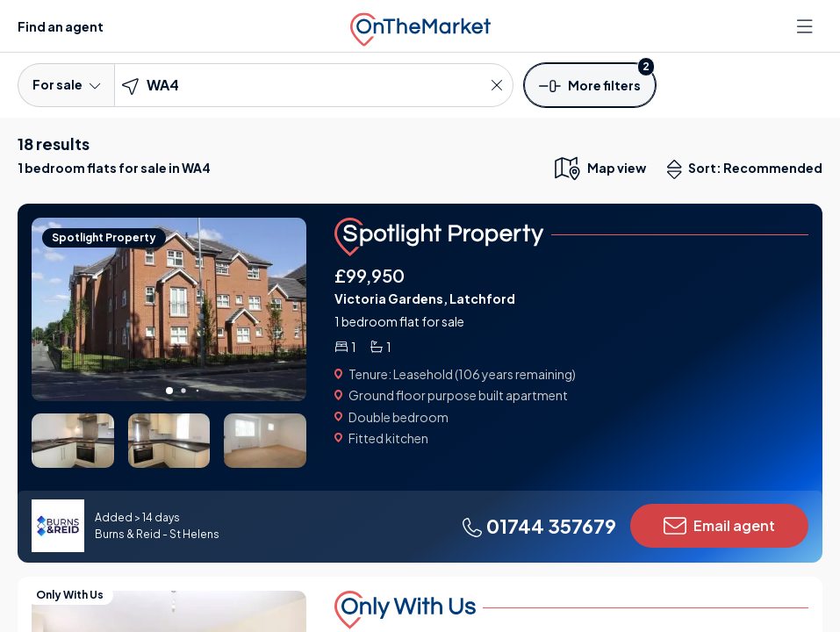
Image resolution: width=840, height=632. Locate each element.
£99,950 (370, 275)
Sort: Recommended (749, 169)
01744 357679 (539, 526)
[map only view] (599, 168)
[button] (590, 84)
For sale (66, 84)
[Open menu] (807, 26)
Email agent (719, 526)
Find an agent (61, 26)
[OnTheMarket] (420, 26)
